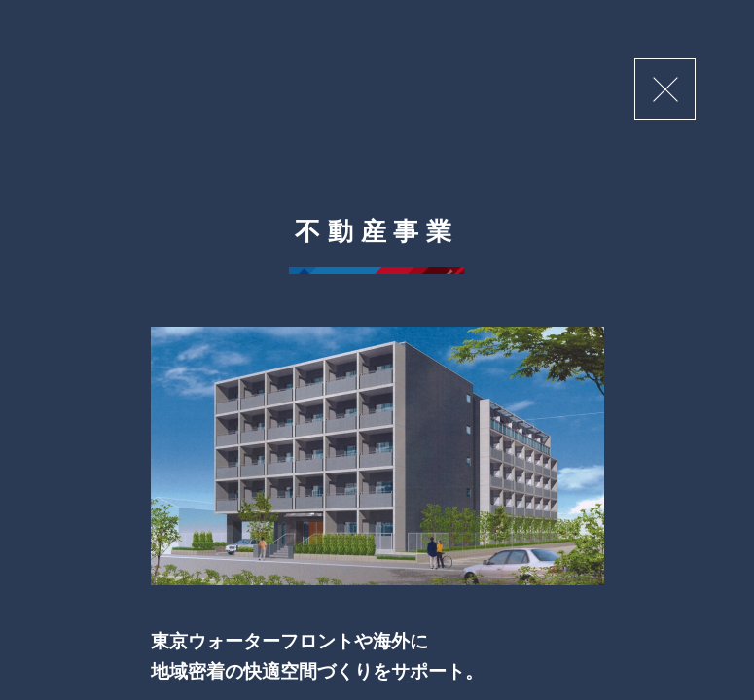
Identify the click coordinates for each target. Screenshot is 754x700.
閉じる (665, 89)
